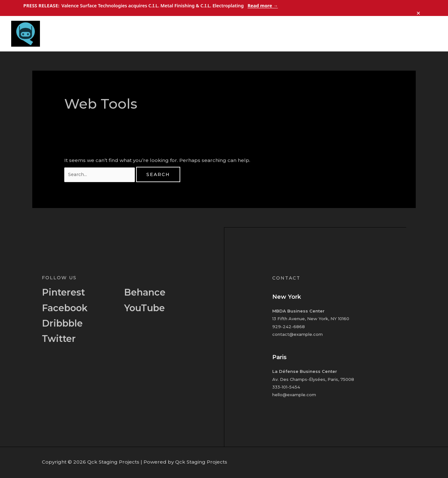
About (334, 34)
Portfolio (392, 34)
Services (362, 34)
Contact (422, 34)
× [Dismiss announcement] (419, 12)
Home (309, 34)
